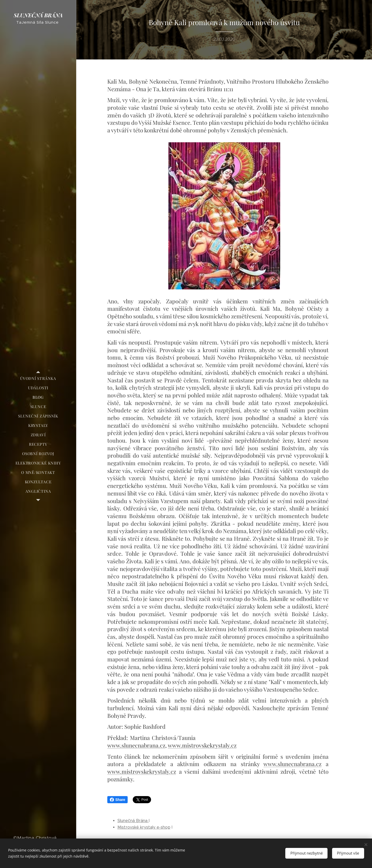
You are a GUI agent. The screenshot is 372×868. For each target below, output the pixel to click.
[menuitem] (38, 378)
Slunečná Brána (133, 821)
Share (118, 800)
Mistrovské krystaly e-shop (144, 827)
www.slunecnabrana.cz (136, 745)
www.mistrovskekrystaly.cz (202, 745)
